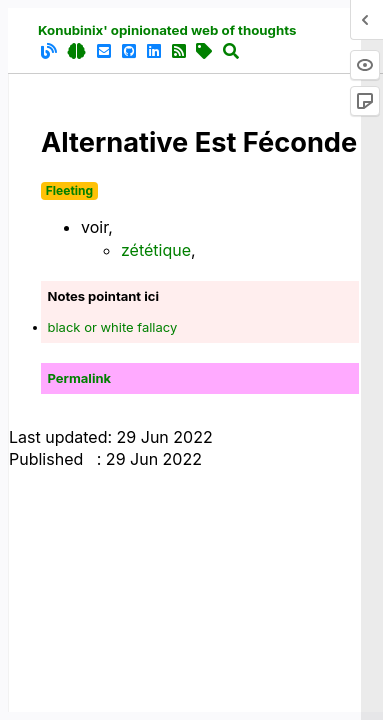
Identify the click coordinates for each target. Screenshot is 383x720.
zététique (156, 250)
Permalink (80, 378)
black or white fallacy (113, 327)
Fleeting (69, 190)
